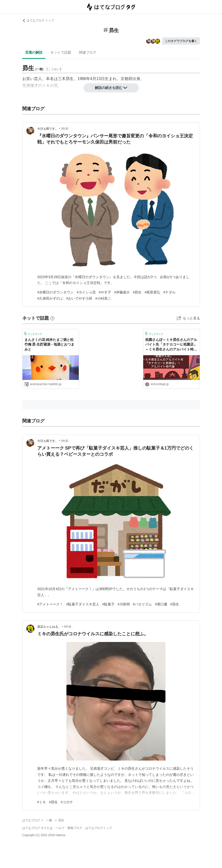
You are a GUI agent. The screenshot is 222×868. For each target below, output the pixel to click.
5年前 (65, 441)
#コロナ (67, 802)
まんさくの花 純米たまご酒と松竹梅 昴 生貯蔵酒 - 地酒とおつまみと (49, 344)
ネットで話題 (61, 52)
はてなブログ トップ (38, 21)
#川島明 (124, 604)
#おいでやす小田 (79, 298)
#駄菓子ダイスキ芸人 (83, 604)
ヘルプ (60, 828)
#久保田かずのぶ (50, 298)
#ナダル (169, 292)
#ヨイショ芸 (86, 292)
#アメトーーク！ (50, 604)
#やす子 (105, 292)
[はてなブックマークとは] (52, 318)
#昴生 (137, 292)
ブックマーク (33, 334)
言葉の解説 (34, 52)
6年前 (68, 627)
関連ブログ (88, 52)
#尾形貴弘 (152, 292)
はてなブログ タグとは (37, 828)
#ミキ (42, 802)
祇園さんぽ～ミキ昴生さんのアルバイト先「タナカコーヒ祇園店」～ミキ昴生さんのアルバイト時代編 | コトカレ (171, 345)
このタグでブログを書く (181, 41)
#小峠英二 (103, 298)
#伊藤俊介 (122, 292)
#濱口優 (161, 604)
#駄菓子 (108, 604)
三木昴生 (66, 79)
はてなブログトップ (99, 828)
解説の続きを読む (111, 88)
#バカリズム (142, 604)
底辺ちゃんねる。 (49, 627)
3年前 (65, 129)
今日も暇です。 (48, 129)
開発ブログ (75, 828)
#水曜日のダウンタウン (56, 292)
